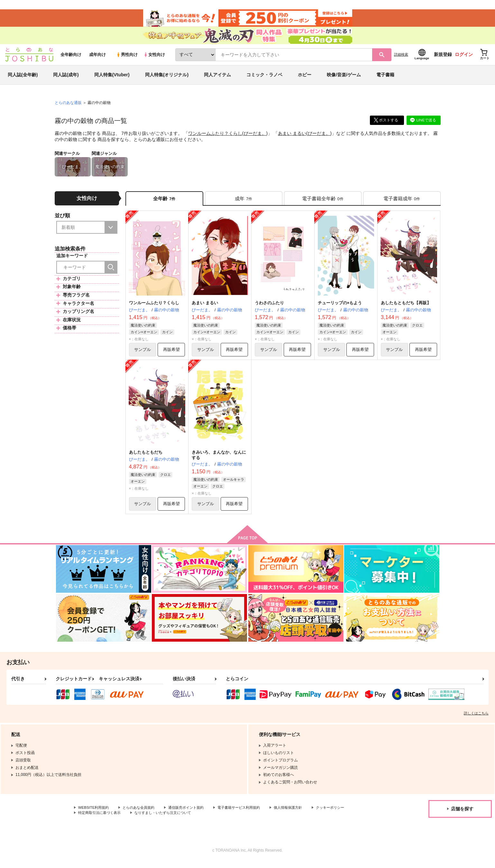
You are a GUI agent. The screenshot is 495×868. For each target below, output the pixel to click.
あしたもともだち (146, 457)
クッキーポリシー (94, 819)
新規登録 (443, 58)
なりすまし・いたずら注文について (214, 819)
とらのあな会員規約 (142, 814)
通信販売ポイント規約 (193, 814)
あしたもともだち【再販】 (406, 308)
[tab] (244, 202)
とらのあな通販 (68, 107)
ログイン (464, 58)
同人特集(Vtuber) (112, 79)
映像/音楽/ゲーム (344, 79)
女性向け (154, 58)
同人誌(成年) (66, 79)
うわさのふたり (269, 308)
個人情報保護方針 (301, 814)
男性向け (127, 58)
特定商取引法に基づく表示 (146, 819)
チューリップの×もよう (340, 308)
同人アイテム (217, 79)
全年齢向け (71, 58)
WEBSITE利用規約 (95, 814)
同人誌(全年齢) (23, 79)
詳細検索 (401, 58)
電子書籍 (385, 79)
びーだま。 (255, 137)
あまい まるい (292, 137)
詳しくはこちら (476, 719)
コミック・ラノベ (264, 79)
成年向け (97, 58)
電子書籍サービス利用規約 (249, 814)
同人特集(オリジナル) (167, 79)
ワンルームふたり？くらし (215, 137)
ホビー (305, 79)
